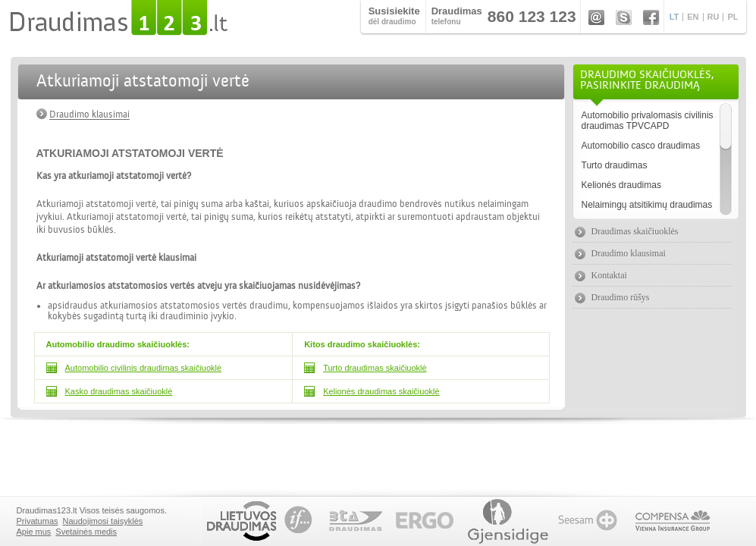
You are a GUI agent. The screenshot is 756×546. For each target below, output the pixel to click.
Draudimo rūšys (621, 297)
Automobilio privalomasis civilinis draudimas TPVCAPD (648, 121)
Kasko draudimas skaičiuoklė (119, 391)
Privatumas (38, 521)
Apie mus (34, 532)
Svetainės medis (86, 532)
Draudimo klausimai (89, 115)
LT (674, 17)
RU (714, 17)
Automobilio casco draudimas (641, 146)
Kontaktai (609, 275)
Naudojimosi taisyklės (103, 521)
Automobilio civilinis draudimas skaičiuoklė (144, 368)
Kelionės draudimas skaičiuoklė (381, 391)
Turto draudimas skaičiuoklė (375, 368)
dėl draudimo (394, 16)
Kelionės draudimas (621, 185)
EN (693, 17)
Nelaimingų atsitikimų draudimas (647, 205)
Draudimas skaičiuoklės (635, 231)
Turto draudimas (615, 165)
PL (732, 17)
